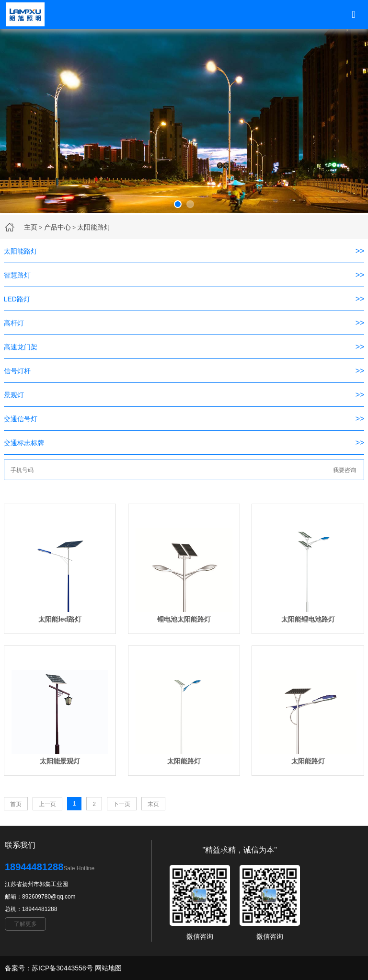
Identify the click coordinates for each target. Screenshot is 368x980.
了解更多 (25, 924)
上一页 (47, 804)
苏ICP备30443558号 (62, 968)
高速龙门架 (21, 347)
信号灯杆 (17, 371)
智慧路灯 (17, 275)
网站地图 (108, 968)
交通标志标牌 (24, 443)
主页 (31, 227)
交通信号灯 (21, 419)
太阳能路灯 (94, 227)
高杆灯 (14, 323)
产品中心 (57, 227)
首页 (16, 804)
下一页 (122, 804)
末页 (153, 804)
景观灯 (14, 395)
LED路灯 (17, 299)
